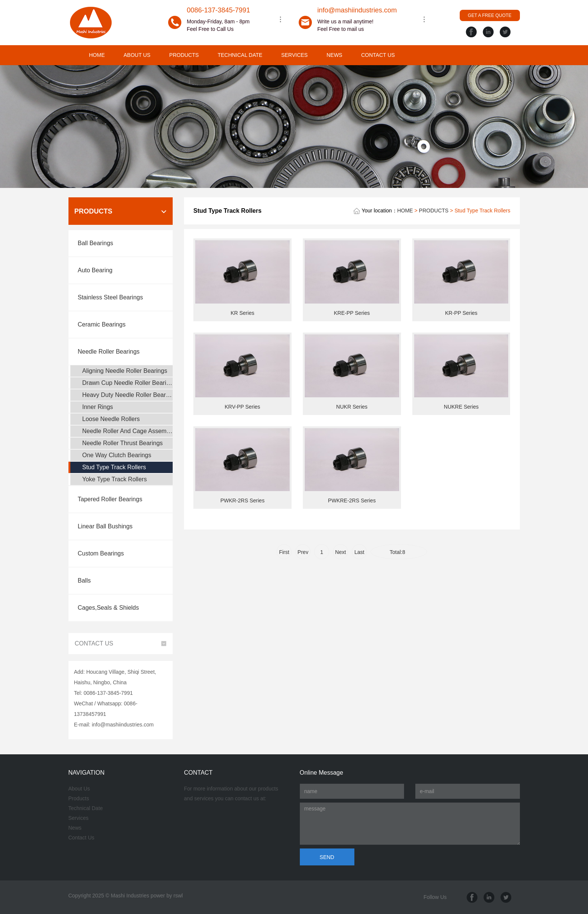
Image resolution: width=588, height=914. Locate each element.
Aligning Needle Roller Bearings (125, 371)
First (284, 552)
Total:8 (399, 552)
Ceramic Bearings (102, 324)
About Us (79, 789)
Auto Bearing (95, 270)
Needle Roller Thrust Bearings (123, 443)
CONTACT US (378, 55)
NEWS (334, 55)
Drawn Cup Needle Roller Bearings (128, 383)
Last (359, 552)
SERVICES (294, 55)
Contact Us (81, 838)
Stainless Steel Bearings (110, 297)
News (75, 828)
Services (79, 818)
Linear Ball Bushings (105, 526)
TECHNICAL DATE (240, 55)
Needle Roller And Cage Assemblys (128, 431)
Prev (303, 552)
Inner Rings (98, 407)
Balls (84, 581)
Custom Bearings (101, 553)
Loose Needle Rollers (111, 419)
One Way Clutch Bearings (117, 455)
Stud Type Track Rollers (114, 467)
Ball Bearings (96, 243)
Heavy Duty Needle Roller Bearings (128, 395)
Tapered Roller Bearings (110, 499)
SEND (327, 857)
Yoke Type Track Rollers (115, 479)
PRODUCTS (184, 55)
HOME (97, 55)
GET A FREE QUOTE (490, 15)
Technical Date (86, 808)
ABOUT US (137, 55)
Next (341, 552)
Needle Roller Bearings (109, 352)
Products (79, 798)
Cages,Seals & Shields (109, 608)
